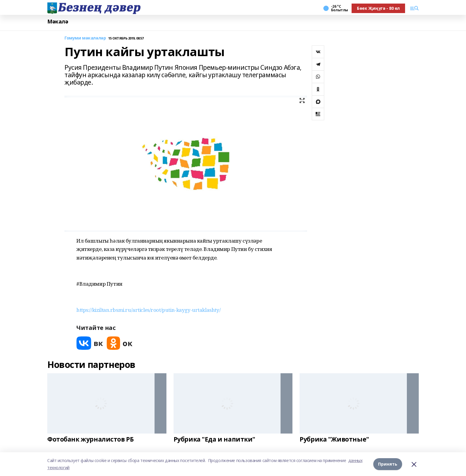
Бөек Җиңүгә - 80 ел (378, 8)
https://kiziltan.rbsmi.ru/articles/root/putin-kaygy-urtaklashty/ (148, 310)
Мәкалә (58, 22)
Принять (388, 464)
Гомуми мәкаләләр (85, 38)
